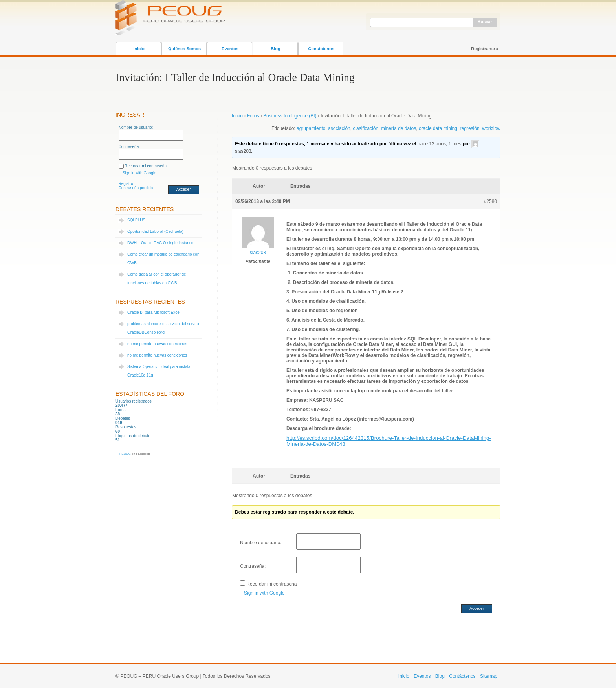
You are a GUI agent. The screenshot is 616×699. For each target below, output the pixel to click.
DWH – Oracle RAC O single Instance (160, 243)
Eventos (230, 49)
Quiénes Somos (184, 49)
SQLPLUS (136, 220)
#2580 (490, 201)
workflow (491, 128)
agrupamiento (311, 128)
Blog (275, 49)
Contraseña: (129, 147)
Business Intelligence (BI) (290, 116)
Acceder (184, 189)
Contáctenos (321, 49)
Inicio (139, 49)
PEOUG (125, 454)
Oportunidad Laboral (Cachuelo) (155, 231)
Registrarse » (485, 49)
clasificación (366, 128)
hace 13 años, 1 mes (439, 144)
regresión (470, 128)
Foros (253, 116)
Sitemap (489, 676)
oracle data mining (438, 128)
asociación (339, 128)
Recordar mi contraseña (146, 166)
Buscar (485, 22)
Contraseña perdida (136, 188)
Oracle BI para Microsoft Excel (154, 312)
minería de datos (399, 128)
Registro (126, 184)
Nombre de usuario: (136, 127)
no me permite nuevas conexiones (157, 344)
